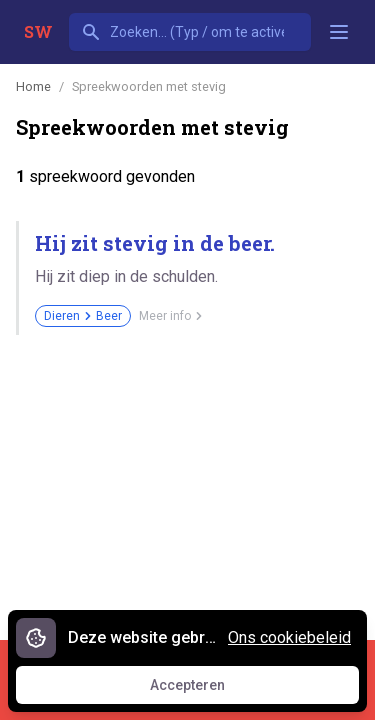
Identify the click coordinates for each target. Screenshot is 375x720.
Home (33, 86)
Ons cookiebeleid (289, 637)
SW (38, 31)
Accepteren (206, 690)
